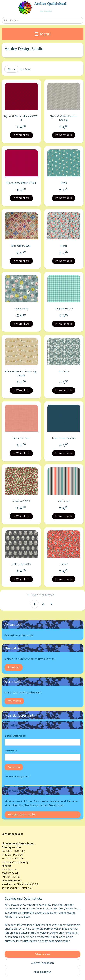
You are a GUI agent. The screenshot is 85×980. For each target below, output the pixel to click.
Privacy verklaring (11, 934)
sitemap (44, 967)
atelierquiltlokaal (14, 947)
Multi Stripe (64, 501)
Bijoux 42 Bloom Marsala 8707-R (21, 118)
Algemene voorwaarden (15, 923)
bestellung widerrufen (67, 967)
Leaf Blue (64, 372)
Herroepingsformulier (14, 926)
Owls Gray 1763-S (21, 564)
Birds (64, 183)
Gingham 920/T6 (64, 309)
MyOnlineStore (61, 973)
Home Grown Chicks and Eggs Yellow (21, 373)
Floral (64, 246)
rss (52, 967)
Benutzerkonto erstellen (22, 814)
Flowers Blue (21, 309)
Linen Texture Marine (64, 438)
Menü (43, 34)
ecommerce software (27, 973)
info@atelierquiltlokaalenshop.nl (19, 930)
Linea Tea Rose (21, 438)
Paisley (64, 564)
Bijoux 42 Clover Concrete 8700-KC (64, 118)
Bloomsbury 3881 (21, 246)
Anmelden (14, 667)
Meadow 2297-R (21, 501)
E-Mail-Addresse (15, 736)
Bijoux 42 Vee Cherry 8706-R (21, 183)
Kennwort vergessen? (18, 776)
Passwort (11, 751)
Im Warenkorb (21, 135)
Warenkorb (14, 701)
